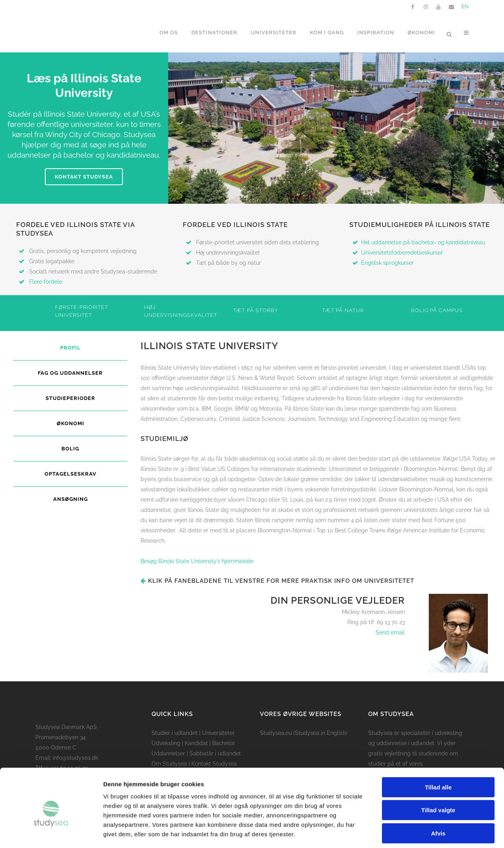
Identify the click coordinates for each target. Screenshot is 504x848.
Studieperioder (70, 398)
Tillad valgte (438, 775)
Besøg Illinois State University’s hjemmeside (197, 561)
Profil (70, 348)
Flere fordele (46, 282)
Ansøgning (70, 499)
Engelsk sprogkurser (387, 263)
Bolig (70, 449)
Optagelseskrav (70, 474)
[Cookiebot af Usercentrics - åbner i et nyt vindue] (51, 833)
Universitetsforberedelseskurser (402, 253)
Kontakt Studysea (84, 177)
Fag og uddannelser (70, 373)
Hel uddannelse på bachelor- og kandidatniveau (423, 242)
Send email (390, 632)
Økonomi (70, 423)
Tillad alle (438, 752)
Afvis (438, 798)
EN (465, 7)
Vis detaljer (409, 832)
